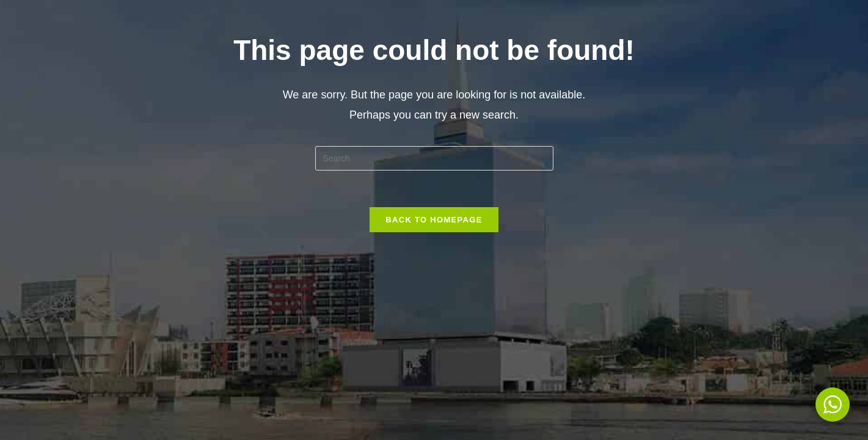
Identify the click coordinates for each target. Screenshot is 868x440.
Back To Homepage (434, 220)
